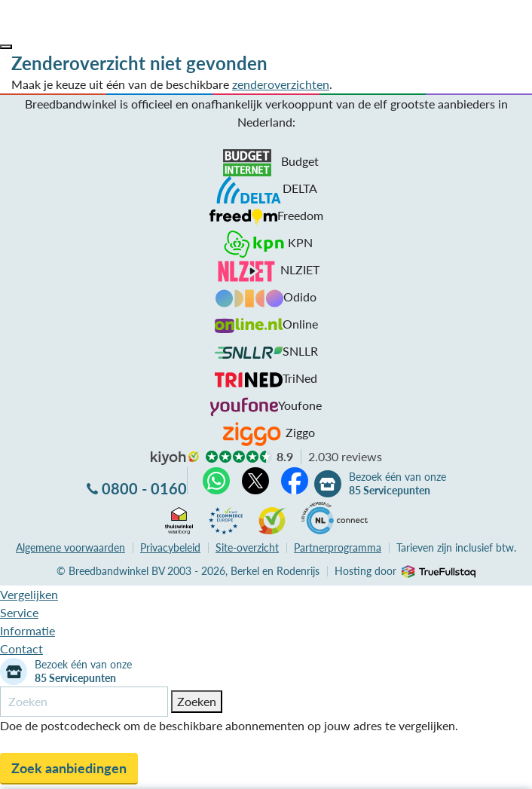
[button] (6, 47)
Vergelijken (29, 594)
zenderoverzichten (281, 84)
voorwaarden (70, 547)
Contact (21, 648)
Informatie (28, 630)
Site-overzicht (247, 547)
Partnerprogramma (338, 547)
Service (19, 612)
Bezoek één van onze (397, 484)
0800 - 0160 (144, 488)
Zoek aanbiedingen (69, 768)
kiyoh (175, 458)
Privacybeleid (170, 547)
